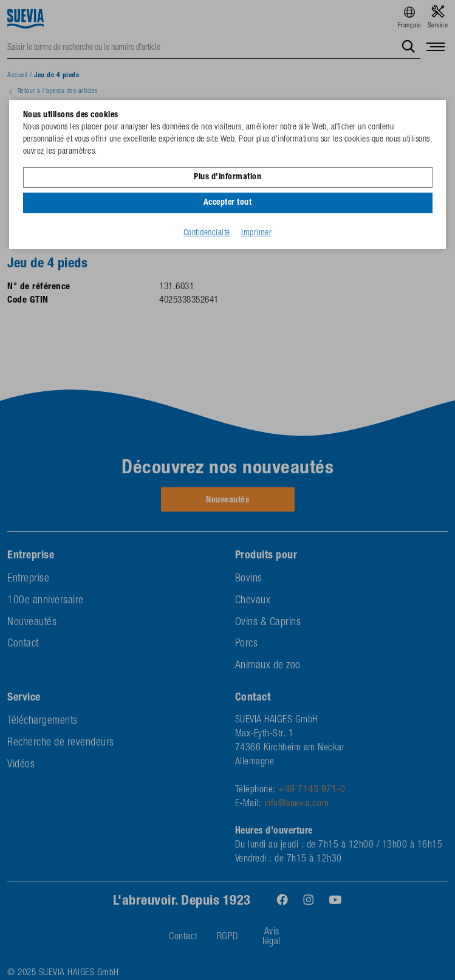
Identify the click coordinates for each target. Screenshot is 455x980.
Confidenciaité (207, 233)
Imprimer (256, 233)
